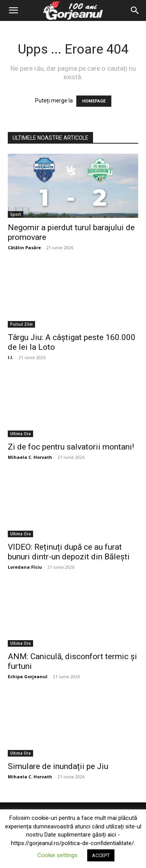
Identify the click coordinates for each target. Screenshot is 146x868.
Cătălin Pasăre (24, 247)
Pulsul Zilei (21, 324)
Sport (16, 214)
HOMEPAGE (94, 101)
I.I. (11, 357)
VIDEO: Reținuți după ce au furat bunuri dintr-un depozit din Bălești (69, 552)
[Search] (135, 10)
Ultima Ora (20, 434)
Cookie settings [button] (57, 855)
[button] (13, 10)
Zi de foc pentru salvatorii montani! (71, 447)
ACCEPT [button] (101, 855)
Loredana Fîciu (25, 567)
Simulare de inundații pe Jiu (58, 766)
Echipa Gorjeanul (28, 676)
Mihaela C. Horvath (30, 457)
